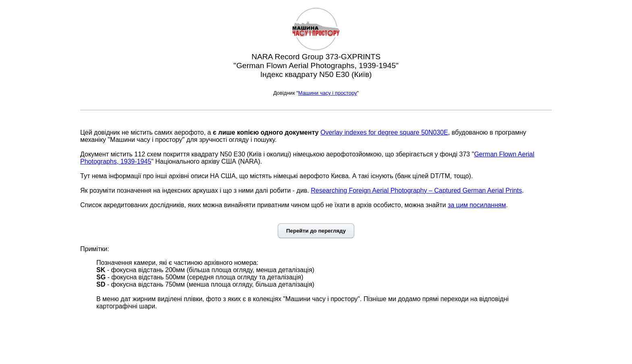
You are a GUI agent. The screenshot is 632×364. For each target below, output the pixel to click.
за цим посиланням (477, 205)
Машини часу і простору (328, 93)
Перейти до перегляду (316, 231)
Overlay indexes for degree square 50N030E (384, 132)
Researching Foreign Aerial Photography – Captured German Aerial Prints (416, 190)
